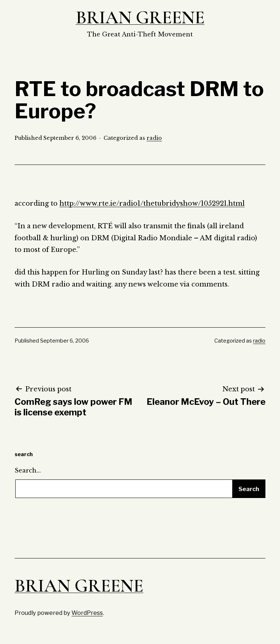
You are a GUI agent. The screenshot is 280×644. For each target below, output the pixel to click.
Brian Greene (140, 17)
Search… (28, 470)
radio (154, 138)
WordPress (87, 613)
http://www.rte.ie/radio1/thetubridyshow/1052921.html (152, 204)
